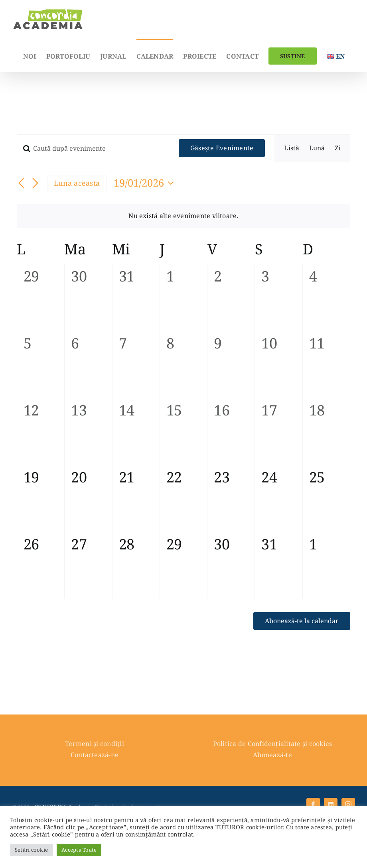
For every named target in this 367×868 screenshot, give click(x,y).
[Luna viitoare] (35, 184)
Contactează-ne (95, 755)
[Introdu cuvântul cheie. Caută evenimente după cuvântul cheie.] (93, 148)
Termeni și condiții (95, 744)
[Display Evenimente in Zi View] (337, 148)
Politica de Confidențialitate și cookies (273, 744)
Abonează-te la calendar (302, 621)
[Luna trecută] (22, 184)
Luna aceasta (77, 183)
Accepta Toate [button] (79, 850)
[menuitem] (336, 55)
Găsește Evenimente (222, 148)
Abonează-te (272, 755)
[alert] (183, 216)
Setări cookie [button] (31, 850)
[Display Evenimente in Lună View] (317, 148)
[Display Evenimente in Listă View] (292, 148)
